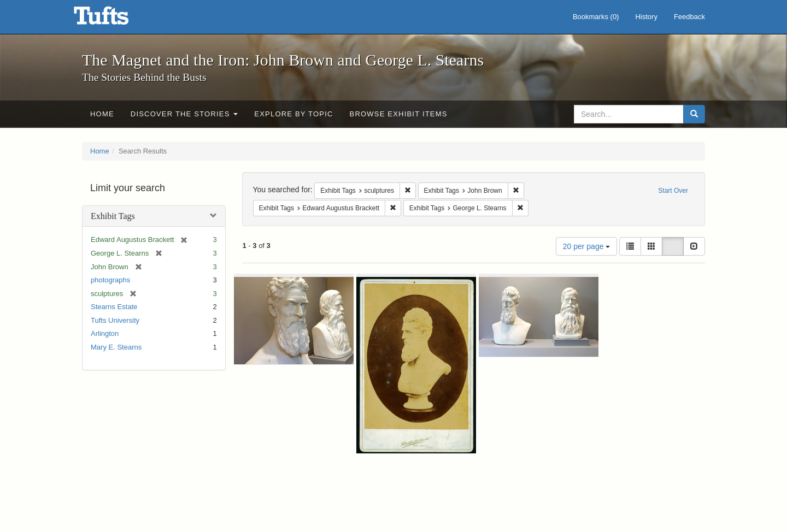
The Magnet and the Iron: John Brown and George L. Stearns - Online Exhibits (115, 19)
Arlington (105, 333)
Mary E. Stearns (116, 347)
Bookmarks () (596, 17)
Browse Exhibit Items (399, 114)
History (646, 17)
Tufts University (115, 320)
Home (102, 114)
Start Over (673, 191)
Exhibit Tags (113, 216)
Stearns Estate (114, 307)
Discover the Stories (184, 114)
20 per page (587, 246)
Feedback (689, 17)
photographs (110, 280)
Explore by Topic (293, 114)
